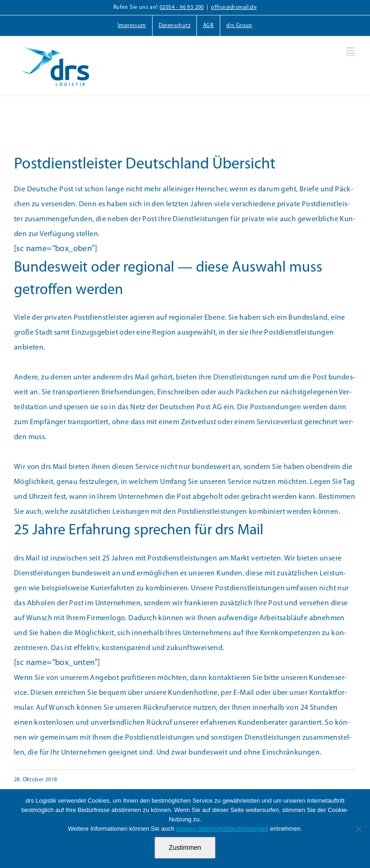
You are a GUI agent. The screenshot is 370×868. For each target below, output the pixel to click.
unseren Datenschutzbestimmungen (222, 829)
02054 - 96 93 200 (182, 7)
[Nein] (358, 829)
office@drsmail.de (234, 7)
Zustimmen (185, 847)
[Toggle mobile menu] (351, 51)
